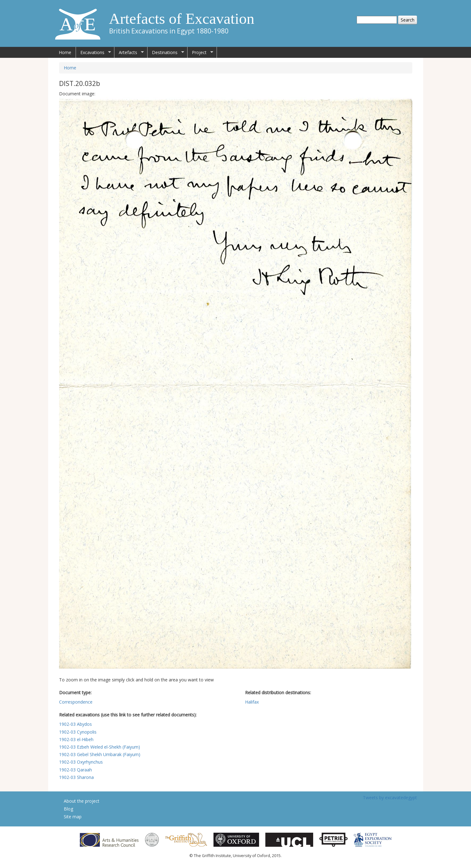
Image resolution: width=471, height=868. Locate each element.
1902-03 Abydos (75, 724)
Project (200, 53)
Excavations (93, 53)
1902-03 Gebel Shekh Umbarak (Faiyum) (100, 754)
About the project (82, 801)
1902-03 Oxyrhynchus (81, 762)
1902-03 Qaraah (75, 770)
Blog (68, 809)
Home (65, 52)
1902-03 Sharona (76, 777)
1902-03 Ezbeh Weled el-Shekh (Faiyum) (100, 747)
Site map (73, 817)
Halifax (252, 702)
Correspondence (76, 702)
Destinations (166, 53)
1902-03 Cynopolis (78, 732)
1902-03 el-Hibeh (76, 739)
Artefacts (129, 53)
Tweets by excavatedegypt (390, 798)
